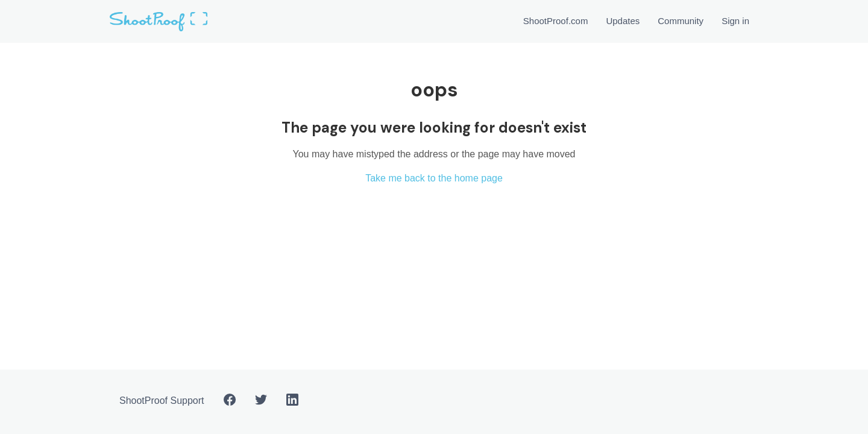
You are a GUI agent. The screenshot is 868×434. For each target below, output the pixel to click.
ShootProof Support (162, 401)
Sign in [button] (735, 21)
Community (681, 21)
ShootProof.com (556, 21)
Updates (623, 21)
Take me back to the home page (434, 178)
